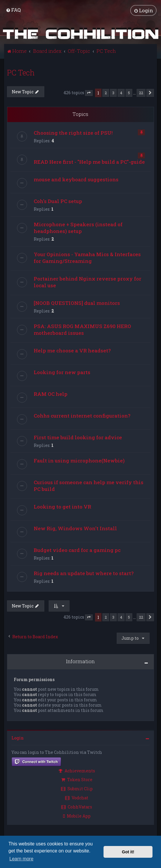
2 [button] (106, 92)
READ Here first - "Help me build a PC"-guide (89, 162)
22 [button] (141, 92)
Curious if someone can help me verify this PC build (89, 485)
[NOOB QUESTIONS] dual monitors (77, 303)
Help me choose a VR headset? (72, 350)
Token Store (77, 780)
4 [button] (121, 92)
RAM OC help (51, 394)
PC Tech (21, 72)
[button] (89, 93)
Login (18, 738)
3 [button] (113, 92)
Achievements (77, 770)
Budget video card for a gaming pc (77, 550)
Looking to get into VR (62, 506)
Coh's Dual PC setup (58, 201)
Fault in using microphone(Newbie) (79, 460)
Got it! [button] (128, 852)
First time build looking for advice (78, 437)
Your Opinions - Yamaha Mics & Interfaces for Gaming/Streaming (87, 257)
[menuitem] (13, 10)
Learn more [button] (21, 859)
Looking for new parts (62, 372)
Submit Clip (77, 789)
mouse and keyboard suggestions (76, 179)
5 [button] (129, 92)
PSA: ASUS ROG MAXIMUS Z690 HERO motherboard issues (82, 329)
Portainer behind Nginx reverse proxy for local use (88, 282)
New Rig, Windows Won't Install (75, 528)
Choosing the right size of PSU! (73, 132)
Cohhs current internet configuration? (82, 415)
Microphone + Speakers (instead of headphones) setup (78, 227)
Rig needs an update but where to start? (84, 573)
